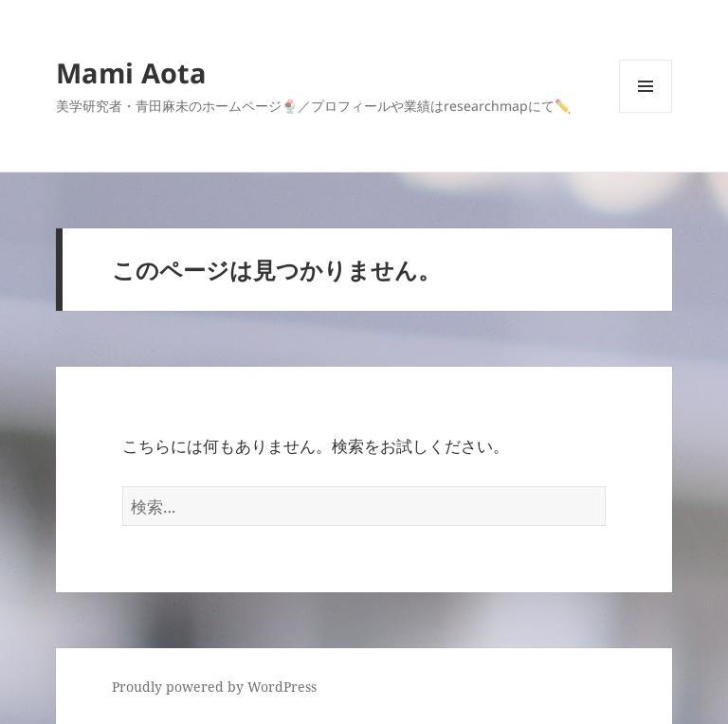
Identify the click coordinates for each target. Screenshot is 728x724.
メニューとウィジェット (646, 112)
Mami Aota (131, 72)
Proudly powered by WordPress (214, 687)
